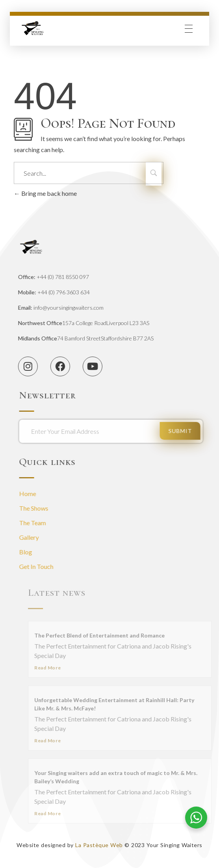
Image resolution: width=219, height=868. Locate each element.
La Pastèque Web (99, 845)
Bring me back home (45, 193)
